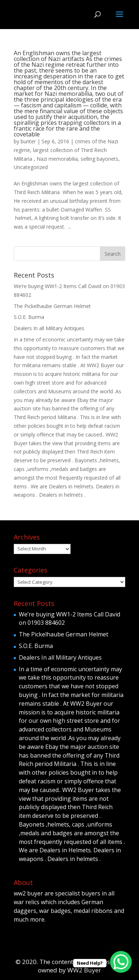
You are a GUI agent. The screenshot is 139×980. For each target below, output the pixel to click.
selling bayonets (100, 159)
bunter (28, 141)
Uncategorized (31, 167)
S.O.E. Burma (29, 317)
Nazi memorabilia (57, 159)
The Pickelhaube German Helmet (52, 306)
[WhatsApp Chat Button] (121, 962)
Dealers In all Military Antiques (49, 328)
